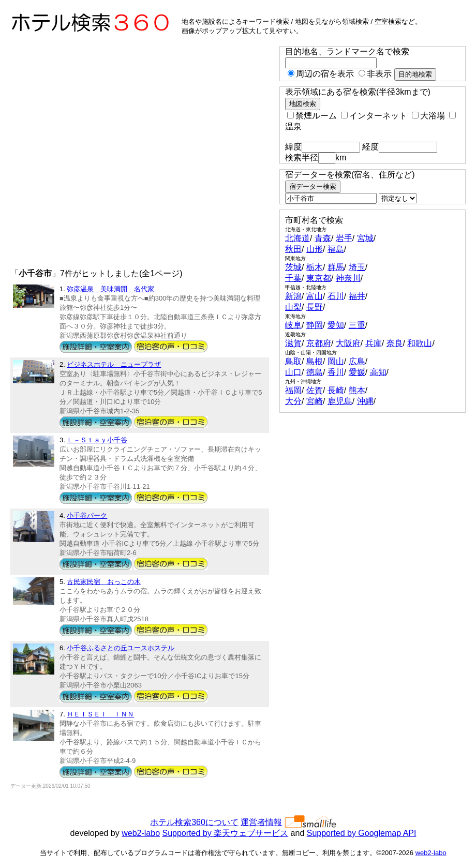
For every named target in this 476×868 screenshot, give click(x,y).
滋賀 (293, 343)
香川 (336, 372)
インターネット (374, 116)
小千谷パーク (87, 515)
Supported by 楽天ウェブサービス (226, 833)
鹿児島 (340, 401)
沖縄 (365, 401)
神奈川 (348, 278)
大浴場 (428, 116)
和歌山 (420, 343)
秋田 (293, 249)
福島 (336, 249)
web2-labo (141, 833)
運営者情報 (261, 822)
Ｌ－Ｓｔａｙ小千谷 (97, 440)
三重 (357, 325)
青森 (323, 238)
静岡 (315, 325)
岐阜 (293, 325)
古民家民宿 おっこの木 (104, 582)
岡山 (336, 361)
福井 (357, 296)
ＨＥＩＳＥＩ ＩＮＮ (100, 714)
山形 (315, 249)
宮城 (365, 238)
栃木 (315, 267)
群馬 (336, 267)
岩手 (344, 238)
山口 (293, 372)
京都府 (319, 343)
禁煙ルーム (312, 116)
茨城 (293, 267)
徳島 (315, 372)
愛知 (336, 325)
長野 (315, 307)
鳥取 (293, 361)
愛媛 (357, 372)
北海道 (297, 238)
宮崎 (315, 401)
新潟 (293, 296)
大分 (293, 401)
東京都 (319, 278)
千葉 (293, 278)
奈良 (395, 343)
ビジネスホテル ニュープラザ (114, 364)
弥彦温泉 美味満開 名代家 (110, 289)
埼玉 (357, 267)
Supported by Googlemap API (362, 833)
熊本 (357, 390)
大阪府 (348, 343)
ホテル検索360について (194, 822)
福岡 (293, 390)
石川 (336, 296)
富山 (315, 296)
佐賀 (315, 390)
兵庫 (374, 343)
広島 (357, 361)
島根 (315, 361)
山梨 (293, 307)
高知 (378, 372)
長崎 (336, 390)
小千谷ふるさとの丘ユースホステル (121, 648)
